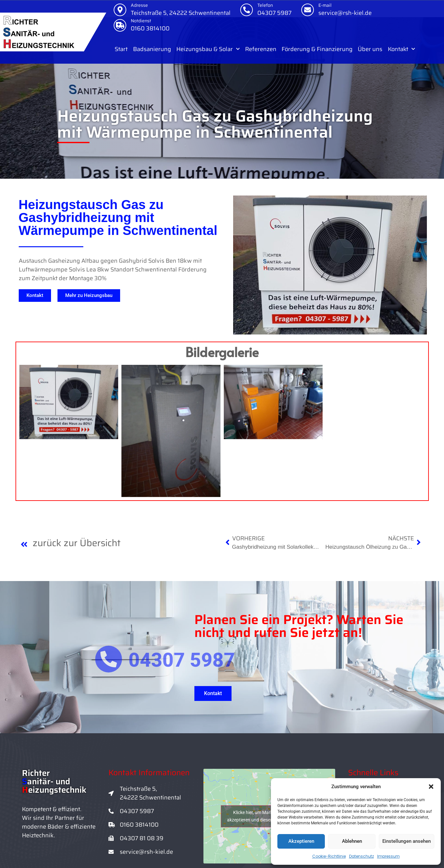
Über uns (370, 49)
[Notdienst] (120, 25)
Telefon (265, 5)
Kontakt (401, 49)
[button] (431, 787)
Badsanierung (152, 49)
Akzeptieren (301, 841)
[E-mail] (308, 10)
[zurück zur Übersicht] (24, 544)
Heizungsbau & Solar (208, 49)
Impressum (388, 856)
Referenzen (261, 49)
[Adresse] (120, 10)
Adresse (139, 5)
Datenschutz (361, 856)
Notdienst (141, 21)
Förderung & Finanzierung (317, 49)
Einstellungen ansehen (407, 841)
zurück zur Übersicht (77, 543)
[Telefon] (247, 10)
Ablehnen (352, 841)
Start (121, 49)
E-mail (325, 5)
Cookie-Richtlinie (329, 856)
